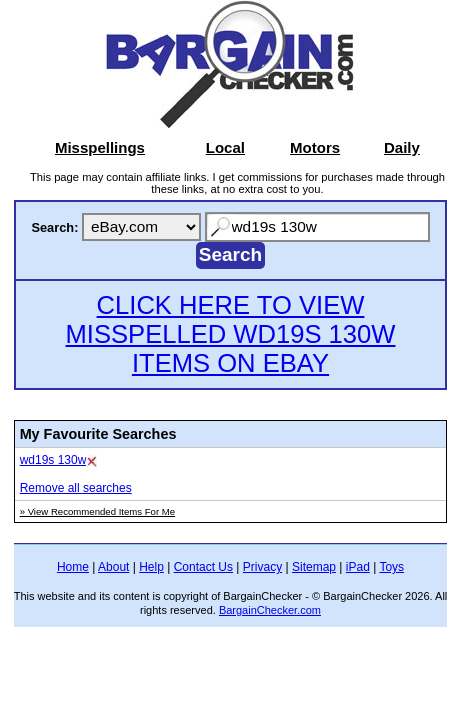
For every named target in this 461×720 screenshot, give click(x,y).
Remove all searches (76, 488)
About (113, 567)
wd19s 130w (53, 460)
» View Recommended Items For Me (98, 511)
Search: (54, 227)
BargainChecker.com (270, 610)
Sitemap (314, 567)
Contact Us (203, 567)
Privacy (262, 567)
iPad (358, 567)
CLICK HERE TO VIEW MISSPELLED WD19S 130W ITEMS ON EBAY (230, 334)
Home (73, 567)
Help (151, 567)
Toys (391, 567)
